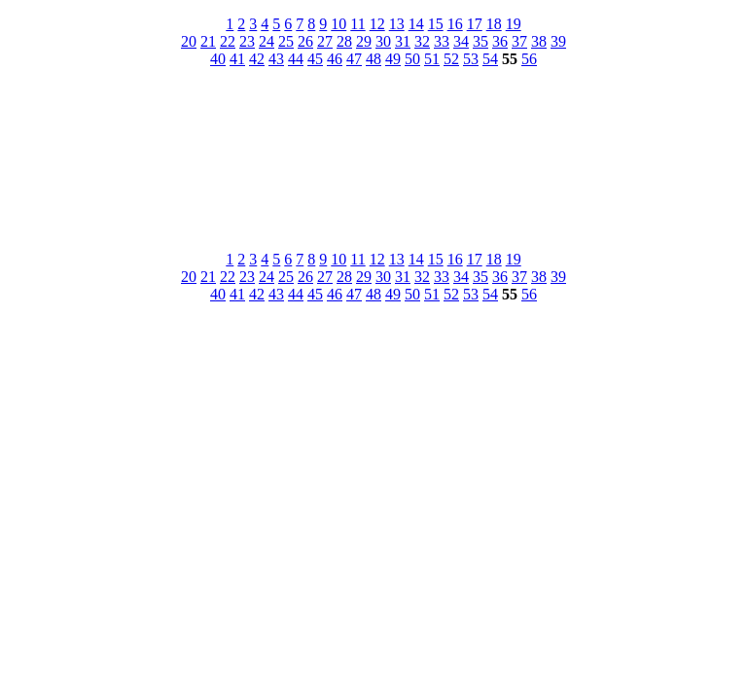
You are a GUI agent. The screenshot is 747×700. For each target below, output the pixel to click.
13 (397, 24)
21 (208, 41)
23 (247, 41)
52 (451, 59)
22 (228, 41)
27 (325, 41)
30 (383, 41)
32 (422, 41)
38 (539, 41)
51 (432, 59)
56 (529, 59)
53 (471, 59)
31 (403, 41)
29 (364, 41)
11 (357, 24)
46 (335, 59)
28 (344, 41)
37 (519, 41)
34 (461, 41)
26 (305, 41)
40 (218, 59)
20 (189, 41)
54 (490, 59)
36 (500, 41)
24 (267, 41)
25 (286, 41)
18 (494, 24)
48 (373, 59)
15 (436, 24)
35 (480, 41)
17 (475, 24)
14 (416, 24)
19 (514, 24)
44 (296, 59)
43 (276, 59)
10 (338, 24)
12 (377, 24)
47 (354, 59)
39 (558, 41)
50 (412, 59)
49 (393, 59)
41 (237, 59)
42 (257, 59)
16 (455, 24)
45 (315, 59)
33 (442, 41)
